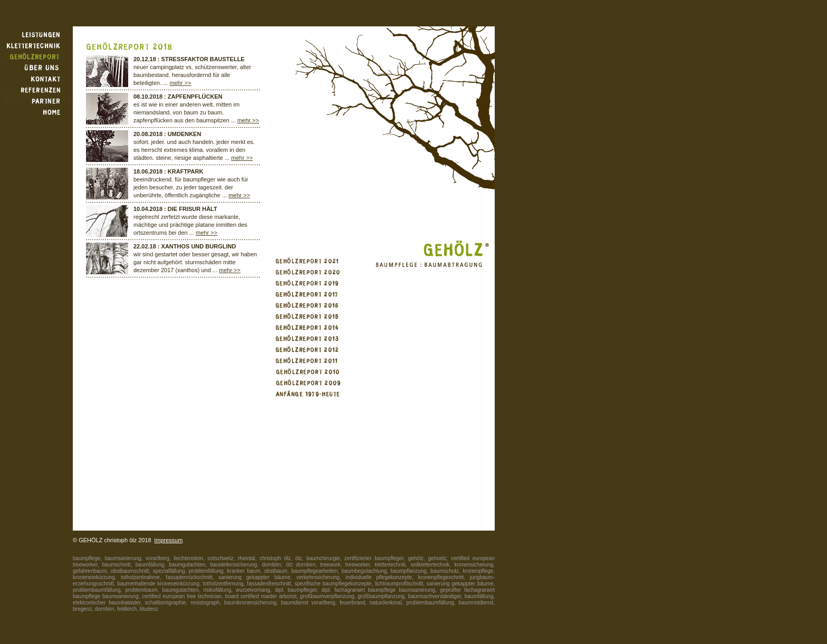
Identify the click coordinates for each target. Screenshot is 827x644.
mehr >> (181, 83)
